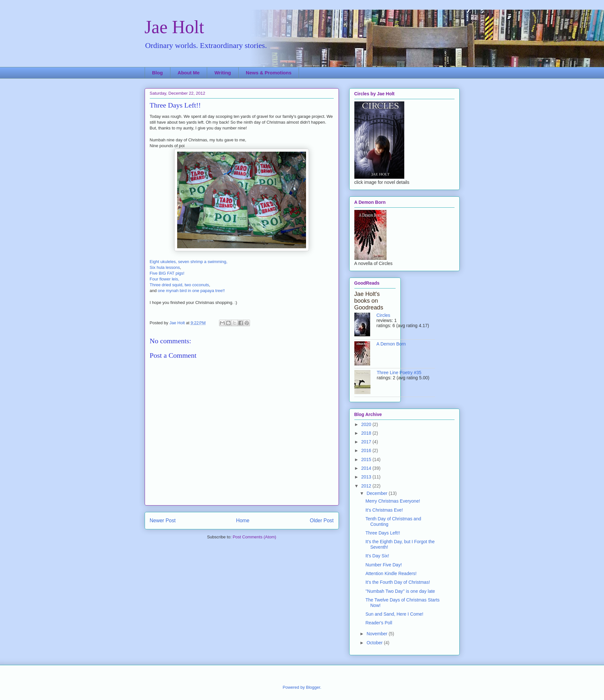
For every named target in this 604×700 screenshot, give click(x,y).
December (378, 493)
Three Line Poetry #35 (399, 373)
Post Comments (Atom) (254, 537)
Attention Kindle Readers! (391, 573)
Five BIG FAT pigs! (167, 273)
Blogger (313, 687)
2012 (367, 486)
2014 (367, 468)
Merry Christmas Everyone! (393, 501)
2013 (367, 477)
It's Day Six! (377, 556)
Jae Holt (174, 27)
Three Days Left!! (383, 533)
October (375, 643)
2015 (367, 459)
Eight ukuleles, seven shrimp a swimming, (189, 262)
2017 (367, 442)
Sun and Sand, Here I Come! (394, 614)
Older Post (322, 520)
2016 (367, 450)
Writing (223, 73)
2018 (367, 433)
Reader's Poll (379, 623)
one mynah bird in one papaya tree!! (191, 291)
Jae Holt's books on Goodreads (369, 301)
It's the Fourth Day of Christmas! (398, 582)
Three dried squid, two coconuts (179, 285)
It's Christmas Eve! (384, 510)
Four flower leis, (165, 279)
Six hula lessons (165, 267)
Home (243, 520)
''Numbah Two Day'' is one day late (400, 591)
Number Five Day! (383, 565)
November (378, 634)
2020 (367, 424)
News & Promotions (269, 73)
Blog (157, 73)
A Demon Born (391, 344)
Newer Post (163, 520)
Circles (383, 315)
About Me (188, 73)
